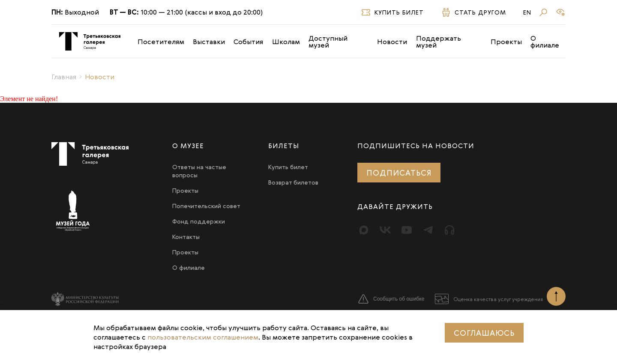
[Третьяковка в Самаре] (90, 41)
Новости (392, 42)
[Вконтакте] (385, 230)
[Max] (364, 230)
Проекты (506, 42)
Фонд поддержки (199, 221)
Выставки (209, 42)
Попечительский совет (206, 206)
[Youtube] (407, 230)
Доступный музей (328, 42)
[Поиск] (543, 12)
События (248, 42)
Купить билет (288, 167)
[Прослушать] (449, 230)
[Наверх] (556, 296)
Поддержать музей (439, 42)
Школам (286, 42)
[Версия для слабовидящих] (560, 12)
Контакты (186, 237)
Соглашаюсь (484, 333)
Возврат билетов (293, 182)
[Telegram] (428, 230)
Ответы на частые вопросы (199, 171)
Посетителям (161, 42)
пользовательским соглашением (203, 337)
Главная (64, 77)
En (527, 12)
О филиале (545, 42)
